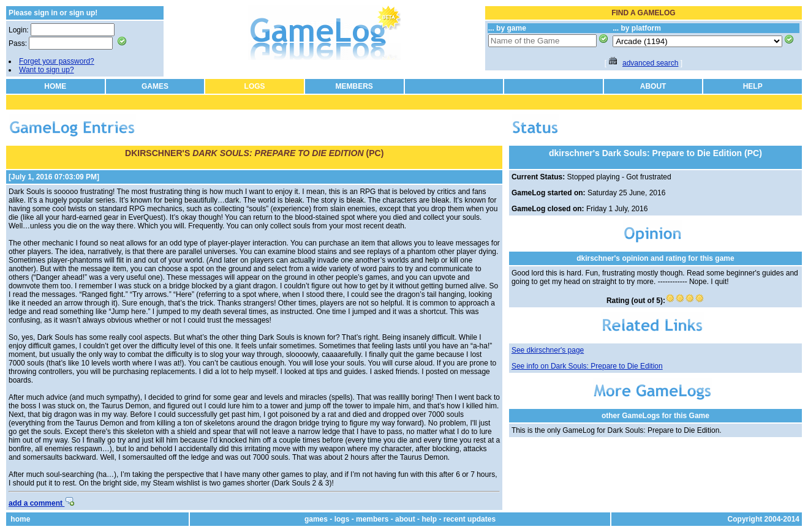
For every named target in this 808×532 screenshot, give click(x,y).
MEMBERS (354, 86)
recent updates (470, 519)
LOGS (255, 86)
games (316, 519)
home (20, 519)
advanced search (650, 63)
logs (342, 519)
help (429, 519)
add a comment (41, 503)
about (405, 519)
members (372, 519)
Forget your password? (57, 61)
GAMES (155, 86)
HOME (55, 86)
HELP (753, 86)
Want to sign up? (47, 70)
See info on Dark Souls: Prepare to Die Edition (587, 366)
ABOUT (653, 86)
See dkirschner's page (548, 350)
